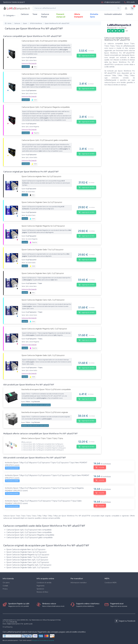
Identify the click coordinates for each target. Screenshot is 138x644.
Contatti (129, 14)
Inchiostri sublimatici (113, 14)
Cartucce (25, 14)
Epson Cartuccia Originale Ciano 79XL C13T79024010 (43, 300)
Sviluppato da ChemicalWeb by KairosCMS (43, 641)
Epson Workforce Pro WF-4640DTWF (57, 23)
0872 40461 (129, 2)
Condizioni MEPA (111, 583)
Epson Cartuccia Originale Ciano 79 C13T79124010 (42, 202)
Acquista (100, 467)
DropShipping (8, 627)
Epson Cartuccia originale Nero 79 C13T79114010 (41, 176)
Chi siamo (6, 583)
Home (8, 23)
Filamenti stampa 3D (61, 16)
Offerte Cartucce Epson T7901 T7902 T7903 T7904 (42, 438)
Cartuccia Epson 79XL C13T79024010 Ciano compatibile (44, 74)
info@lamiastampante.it (111, 2)
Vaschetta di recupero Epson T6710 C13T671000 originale (45, 412)
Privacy (5, 589)
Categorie (9, 16)
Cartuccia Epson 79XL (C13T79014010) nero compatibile (44, 41)
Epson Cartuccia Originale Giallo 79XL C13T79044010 (43, 355)
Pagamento (41, 586)
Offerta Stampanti (78, 16)
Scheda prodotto (12, 468)
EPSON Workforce (36, 23)
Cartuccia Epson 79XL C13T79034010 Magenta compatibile (46, 107)
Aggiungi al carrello (86, 55)
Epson (25, 23)
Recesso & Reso (42, 592)
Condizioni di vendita (44, 583)
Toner (35, 14)
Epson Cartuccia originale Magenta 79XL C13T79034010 (44, 329)
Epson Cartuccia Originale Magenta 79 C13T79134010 (43, 226)
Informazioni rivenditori (79, 583)
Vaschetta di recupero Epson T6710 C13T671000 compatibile (46, 389)
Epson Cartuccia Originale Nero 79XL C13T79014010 (43, 273)
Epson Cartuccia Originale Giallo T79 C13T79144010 (43, 250)
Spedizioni (40, 589)
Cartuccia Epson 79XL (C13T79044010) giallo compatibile (45, 140)
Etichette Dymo (94, 16)
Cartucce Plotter (45, 16)
